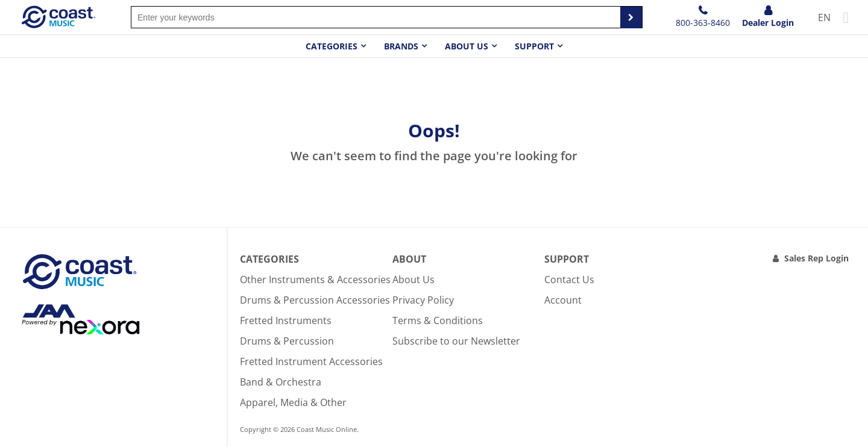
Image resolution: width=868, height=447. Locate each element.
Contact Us (569, 280)
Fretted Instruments (286, 320)
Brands (401, 46)
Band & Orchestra (281, 382)
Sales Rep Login (816, 258)
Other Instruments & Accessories (315, 280)
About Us (414, 280)
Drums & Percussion (287, 341)
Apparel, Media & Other (293, 402)
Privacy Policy (423, 300)
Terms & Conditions (438, 320)
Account (563, 300)
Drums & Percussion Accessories (315, 300)
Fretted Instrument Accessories (311, 361)
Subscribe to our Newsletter (456, 341)
